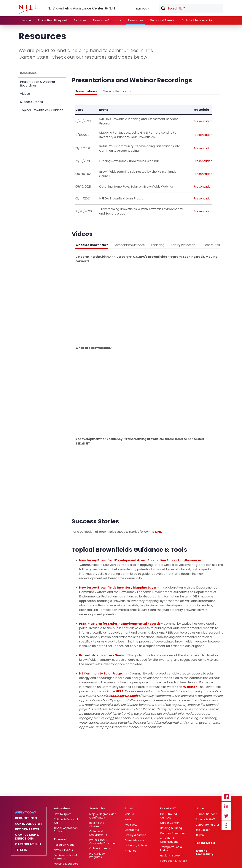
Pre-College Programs (97, 855)
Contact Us (132, 830)
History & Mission (136, 835)
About (129, 808)
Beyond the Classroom (97, 824)
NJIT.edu (142, 9)
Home (27, 20)
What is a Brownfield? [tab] (92, 245)
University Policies (136, 845)
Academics (97, 808)
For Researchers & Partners (66, 857)
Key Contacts (27, 829)
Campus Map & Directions (27, 837)
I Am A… (201, 808)
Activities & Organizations (169, 840)
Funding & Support (66, 864)
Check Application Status (66, 830)
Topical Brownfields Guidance (42, 110)
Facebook (226, 797)
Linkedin (226, 806)
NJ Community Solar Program (103, 673)
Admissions (62, 808)
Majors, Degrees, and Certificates (103, 816)
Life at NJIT (168, 808)
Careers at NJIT (28, 844)
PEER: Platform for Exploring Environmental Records (120, 624)
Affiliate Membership (197, 20)
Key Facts (131, 825)
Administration (134, 840)
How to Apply (62, 814)
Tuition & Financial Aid (66, 821)
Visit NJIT (130, 814)
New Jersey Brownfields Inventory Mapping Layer (118, 588)
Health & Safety (170, 856)
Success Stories (31, 102)
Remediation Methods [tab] (130, 245)
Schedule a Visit (29, 824)
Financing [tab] (158, 245)
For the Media (205, 843)
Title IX (21, 850)
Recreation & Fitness (173, 861)
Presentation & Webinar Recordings (38, 84)
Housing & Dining (171, 828)
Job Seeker (203, 830)
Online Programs (100, 848)
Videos (25, 94)
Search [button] (163, 9)
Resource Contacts (107, 20)
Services (80, 20)
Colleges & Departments (98, 833)
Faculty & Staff (205, 819)
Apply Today (26, 813)
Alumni (200, 835)
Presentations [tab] (86, 91)
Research (61, 839)
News (128, 819)
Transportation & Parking (171, 849)
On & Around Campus (168, 816)
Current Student (206, 814)
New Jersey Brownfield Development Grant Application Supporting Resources (140, 560)
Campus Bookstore (172, 833)
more (226, 826)
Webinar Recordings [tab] (117, 91)
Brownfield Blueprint (52, 20)
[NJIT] (29, 9)
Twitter (226, 816)
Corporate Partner (207, 825)
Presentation (203, 121)
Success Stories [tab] (212, 245)
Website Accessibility (204, 852)
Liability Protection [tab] (183, 245)
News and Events (162, 20)
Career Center (169, 823)
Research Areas (64, 845)
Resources (136, 20)
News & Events (63, 850)
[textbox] (191, 9)
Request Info (26, 818)
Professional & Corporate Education (103, 842)
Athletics (130, 851)
